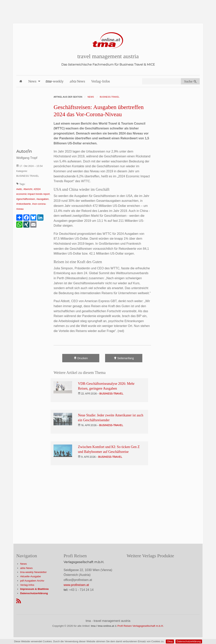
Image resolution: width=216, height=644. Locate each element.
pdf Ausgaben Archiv (32, 581)
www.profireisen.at (76, 585)
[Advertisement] (108, 9)
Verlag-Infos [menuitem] (101, 81)
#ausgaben (43, 199)
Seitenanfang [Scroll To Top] (124, 358)
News (23, 564)
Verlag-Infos (27, 585)
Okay (170, 641)
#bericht (28, 189)
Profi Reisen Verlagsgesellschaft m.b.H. (140, 626)
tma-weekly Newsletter (33, 572)
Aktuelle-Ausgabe (31, 576)
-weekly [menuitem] (54, 81)
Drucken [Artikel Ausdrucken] (81, 358)
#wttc (19, 189)
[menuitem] (21, 81)
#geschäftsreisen (26, 199)
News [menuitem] (32, 81)
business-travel (111, 394)
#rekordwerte (24, 204)
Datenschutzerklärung (189, 641)
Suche (190, 81)
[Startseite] (108, 40)
